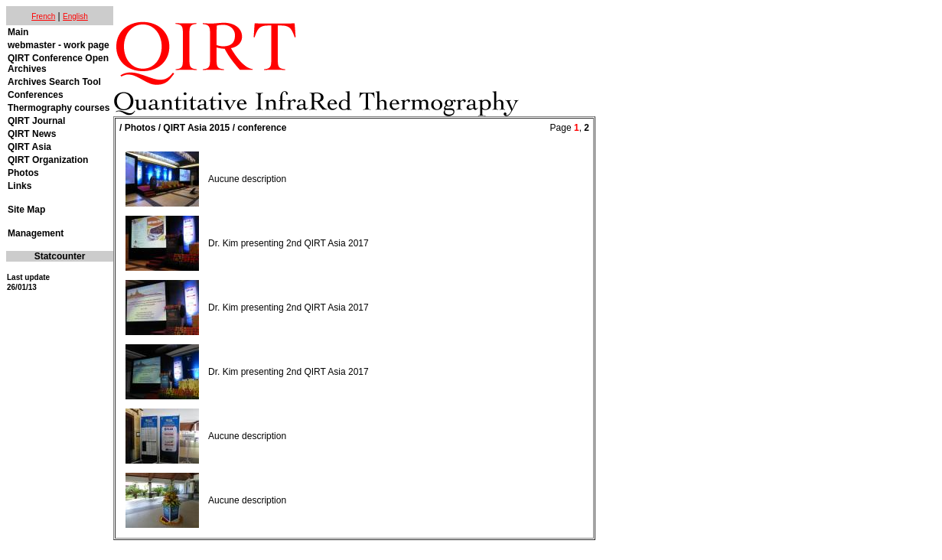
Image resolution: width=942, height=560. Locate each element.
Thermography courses (59, 108)
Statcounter (60, 256)
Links (20, 186)
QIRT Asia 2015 (196, 128)
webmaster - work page (59, 45)
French (43, 16)
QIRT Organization (48, 160)
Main (18, 32)
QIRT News (32, 134)
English (75, 16)
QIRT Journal (36, 121)
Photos (23, 173)
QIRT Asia (29, 147)
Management (36, 233)
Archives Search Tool (54, 82)
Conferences (36, 95)
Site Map (26, 210)
